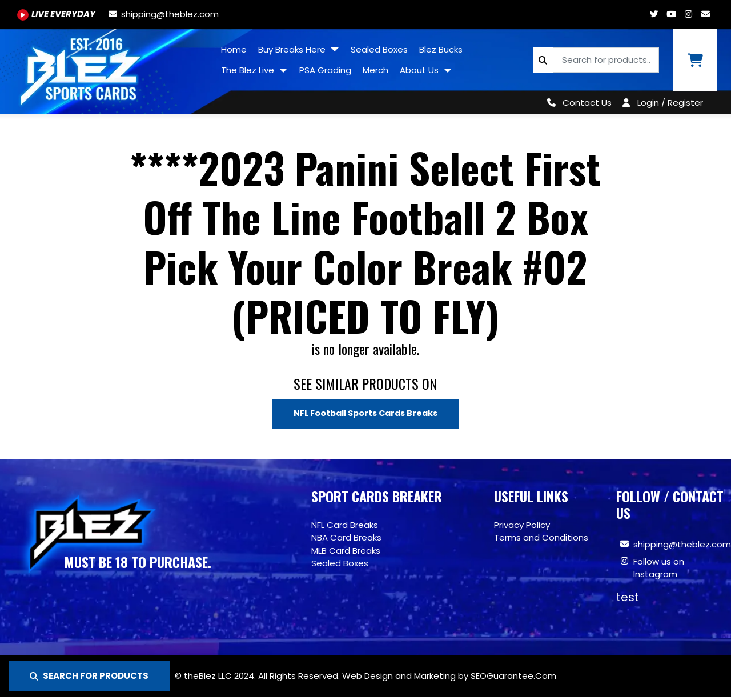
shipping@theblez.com (682, 545)
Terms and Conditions (541, 538)
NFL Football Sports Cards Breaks (365, 413)
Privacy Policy (522, 525)
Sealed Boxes (379, 49)
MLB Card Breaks (346, 551)
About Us (420, 70)
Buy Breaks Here (293, 49)
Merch (375, 70)
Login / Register (670, 103)
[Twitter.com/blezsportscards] (654, 14)
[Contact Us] (577, 103)
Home (234, 49)
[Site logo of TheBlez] (108, 67)
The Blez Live (249, 70)
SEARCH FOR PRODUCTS (89, 676)
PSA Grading (325, 70)
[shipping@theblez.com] (163, 14)
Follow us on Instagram (659, 569)
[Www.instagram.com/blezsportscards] (688, 14)
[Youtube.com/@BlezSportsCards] (56, 14)
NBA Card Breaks (346, 538)
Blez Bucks (441, 49)
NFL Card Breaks (345, 525)
